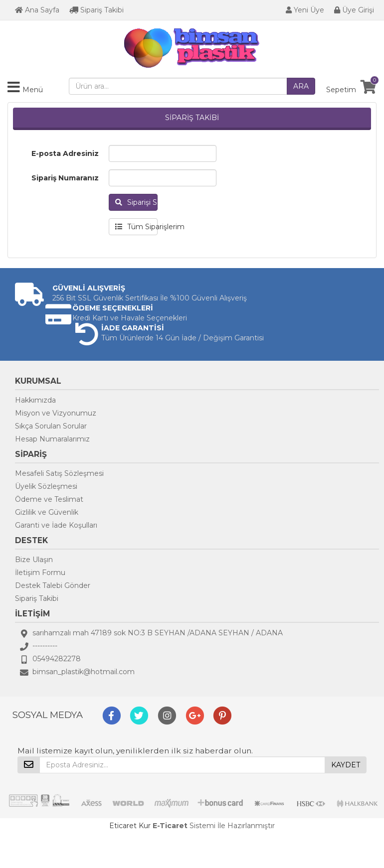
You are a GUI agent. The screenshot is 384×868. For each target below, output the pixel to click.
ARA (301, 86)
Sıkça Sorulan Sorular (51, 426)
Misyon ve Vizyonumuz (56, 413)
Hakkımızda (35, 400)
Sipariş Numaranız (65, 178)
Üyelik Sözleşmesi (46, 486)
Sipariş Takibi (96, 10)
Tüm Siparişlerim (136, 227)
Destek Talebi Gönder (53, 585)
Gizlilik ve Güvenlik (47, 512)
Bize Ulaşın (34, 560)
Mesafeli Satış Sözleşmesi (59, 473)
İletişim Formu (40, 573)
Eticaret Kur (130, 826)
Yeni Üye (305, 10)
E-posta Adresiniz (65, 153)
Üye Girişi (354, 10)
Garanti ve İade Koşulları (56, 525)
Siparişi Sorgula (136, 202)
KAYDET (346, 765)
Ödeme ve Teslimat (49, 499)
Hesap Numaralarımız (52, 439)
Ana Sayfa (37, 10)
